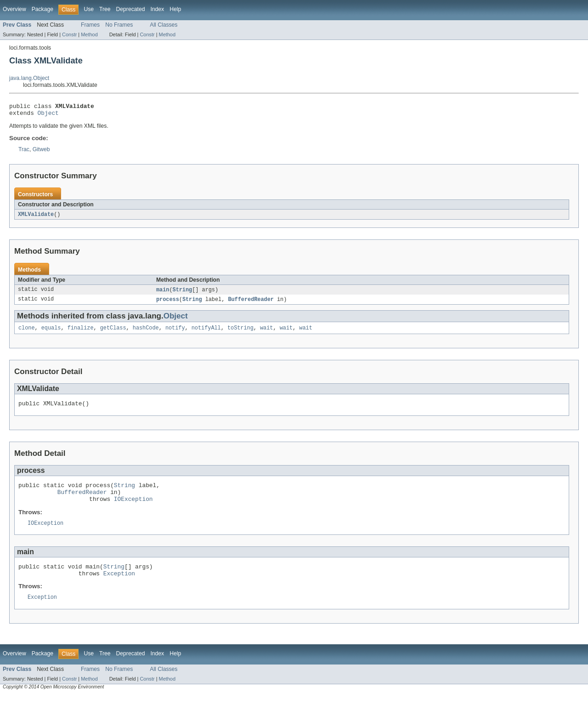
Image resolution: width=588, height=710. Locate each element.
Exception (119, 587)
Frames (90, 25)
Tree (105, 9)
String (183, 293)
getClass (113, 333)
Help (175, 9)
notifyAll (206, 333)
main (163, 293)
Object (48, 115)
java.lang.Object (29, 78)
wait (266, 333)
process (168, 303)
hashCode (146, 333)
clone (27, 333)
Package (42, 9)
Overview (14, 9)
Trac (24, 152)
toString (240, 333)
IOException (133, 509)
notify (175, 333)
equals (51, 333)
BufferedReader (251, 303)
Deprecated (131, 9)
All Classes (164, 25)
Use (89, 9)
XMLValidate (36, 217)
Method (89, 34)
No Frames (119, 25)
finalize (81, 333)
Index (157, 9)
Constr (69, 34)
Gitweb (41, 152)
